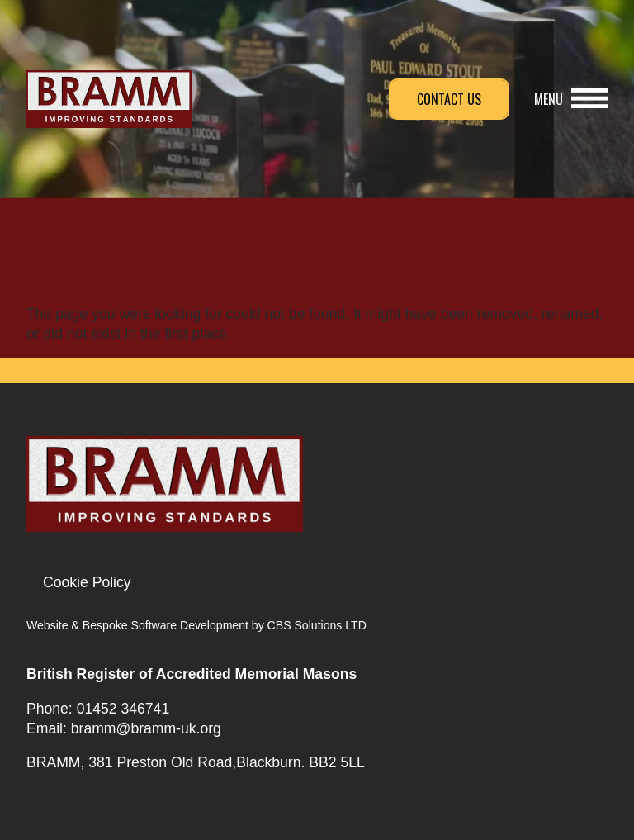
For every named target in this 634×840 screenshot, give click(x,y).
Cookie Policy (87, 582)
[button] (571, 99)
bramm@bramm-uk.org (146, 728)
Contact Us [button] (449, 99)
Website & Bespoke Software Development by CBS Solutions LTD (196, 625)
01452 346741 (123, 709)
